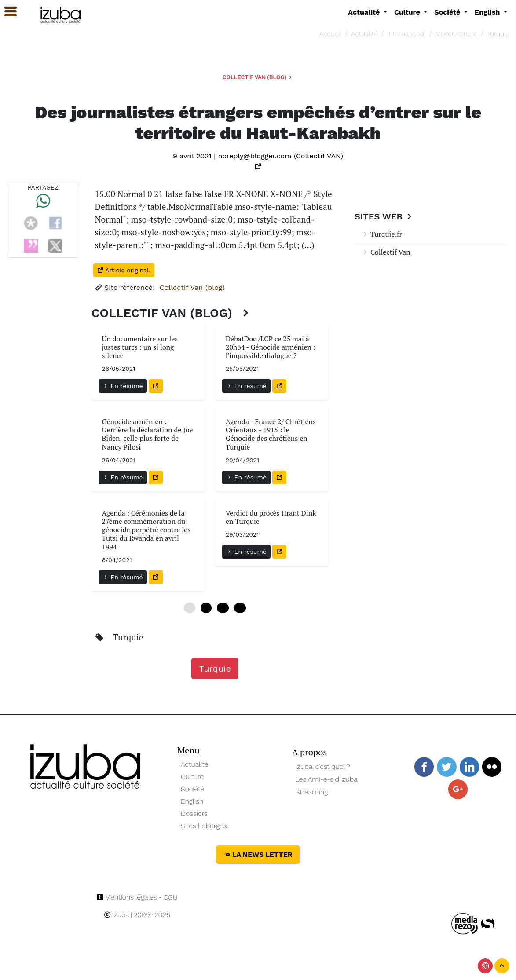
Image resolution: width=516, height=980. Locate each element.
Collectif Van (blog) (258, 77)
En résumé (123, 386)
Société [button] (448, 12)
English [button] (488, 12)
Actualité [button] (365, 12)
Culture (192, 777)
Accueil (330, 34)
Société (192, 789)
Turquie (498, 34)
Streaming (312, 792)
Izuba (117, 915)
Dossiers (194, 814)
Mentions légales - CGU (137, 897)
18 (240, 608)
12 (223, 608)
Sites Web (384, 216)
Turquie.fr (382, 234)
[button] (7, 12)
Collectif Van (386, 252)
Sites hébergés (204, 826)
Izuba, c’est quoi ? (323, 766)
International (406, 34)
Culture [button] (408, 12)
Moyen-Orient (456, 34)
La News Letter (258, 854)
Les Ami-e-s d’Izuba (327, 779)
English (192, 801)
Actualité (364, 34)
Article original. (124, 270)
